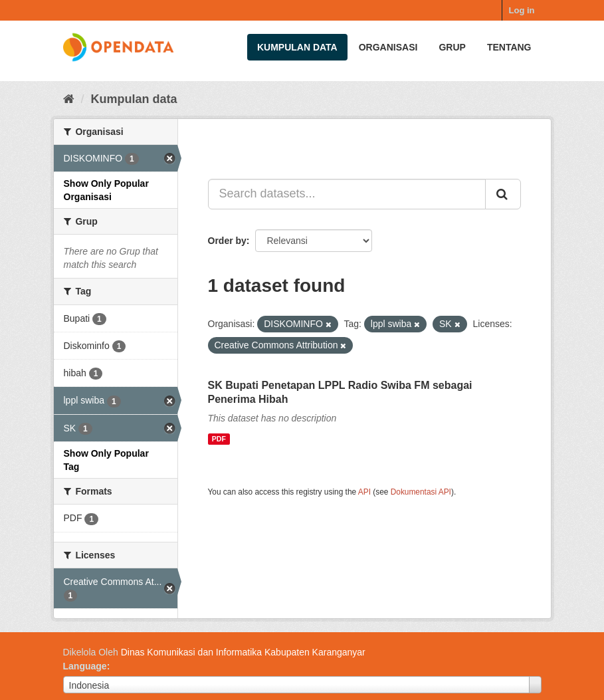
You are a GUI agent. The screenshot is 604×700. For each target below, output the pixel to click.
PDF (219, 439)
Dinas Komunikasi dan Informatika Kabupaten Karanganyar (243, 652)
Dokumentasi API (421, 492)
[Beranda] (69, 99)
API (364, 492)
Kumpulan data (297, 47)
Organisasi (388, 47)
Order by (227, 241)
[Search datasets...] (347, 194)
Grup (452, 47)
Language (85, 666)
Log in (522, 10)
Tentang (509, 47)
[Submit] (503, 194)
